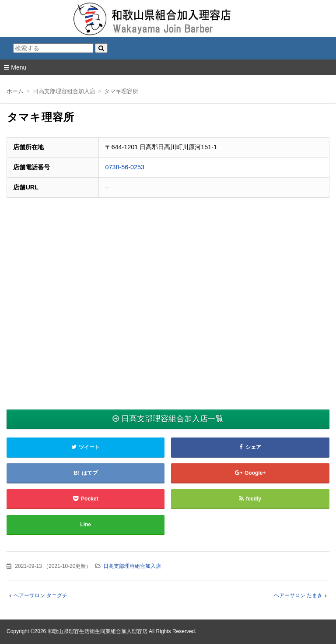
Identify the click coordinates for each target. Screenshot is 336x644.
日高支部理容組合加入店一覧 (172, 419)
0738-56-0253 (125, 167)
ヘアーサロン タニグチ (40, 595)
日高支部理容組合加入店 (132, 566)
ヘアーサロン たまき (298, 595)
